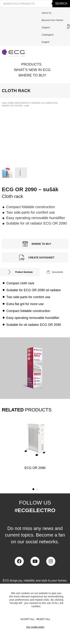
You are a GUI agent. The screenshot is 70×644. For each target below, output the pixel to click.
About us (47, 13)
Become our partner (52, 20)
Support (47, 28)
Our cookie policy (35, 627)
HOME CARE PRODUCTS (19, 103)
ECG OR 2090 (35, 468)
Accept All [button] (28, 619)
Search (61, 4)
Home (4, 103)
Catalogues (48, 35)
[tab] (20, 272)
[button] (33, 489)
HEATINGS (36, 103)
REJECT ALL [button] (43, 619)
